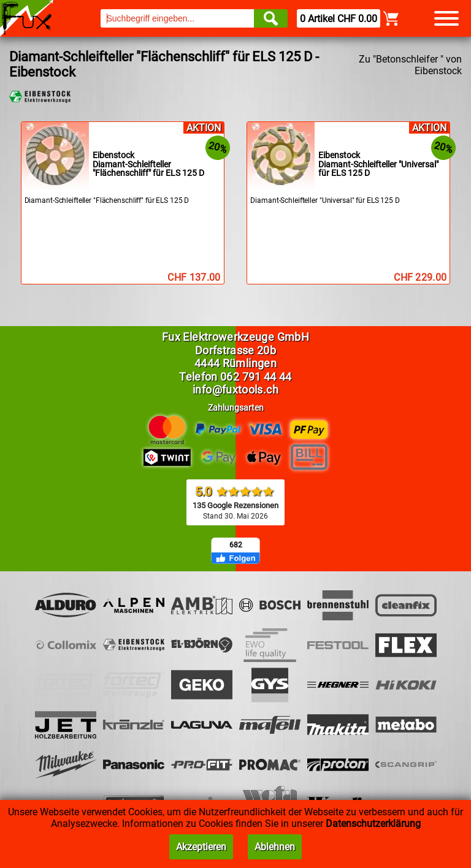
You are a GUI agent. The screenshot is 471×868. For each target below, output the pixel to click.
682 (236, 545)
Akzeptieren (201, 847)
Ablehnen (275, 847)
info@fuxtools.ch (235, 390)
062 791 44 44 (256, 377)
